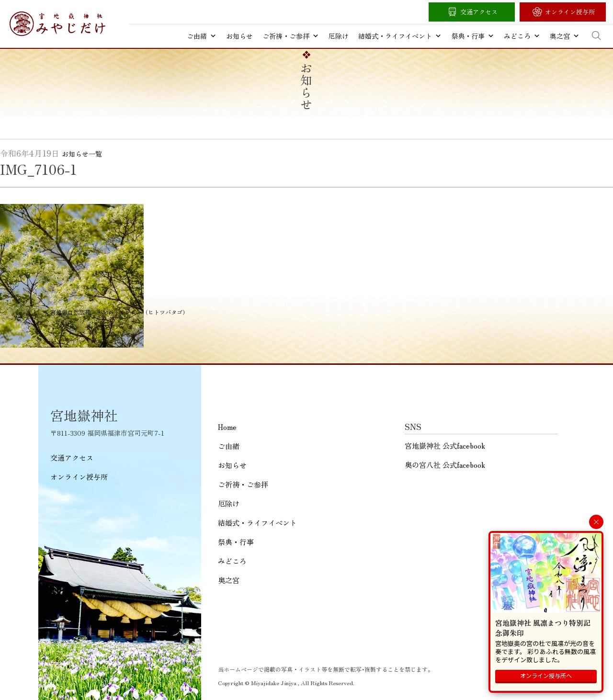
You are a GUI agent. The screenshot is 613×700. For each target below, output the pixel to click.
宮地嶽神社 (57, 24)
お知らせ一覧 (82, 154)
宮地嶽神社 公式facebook (445, 446)
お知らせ (239, 36)
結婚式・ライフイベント (400, 36)
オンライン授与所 (570, 12)
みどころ (522, 36)
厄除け (339, 36)
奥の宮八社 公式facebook (445, 465)
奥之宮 (565, 36)
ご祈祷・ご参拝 (291, 36)
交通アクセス (479, 12)
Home (227, 427)
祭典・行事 (473, 36)
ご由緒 (202, 36)
